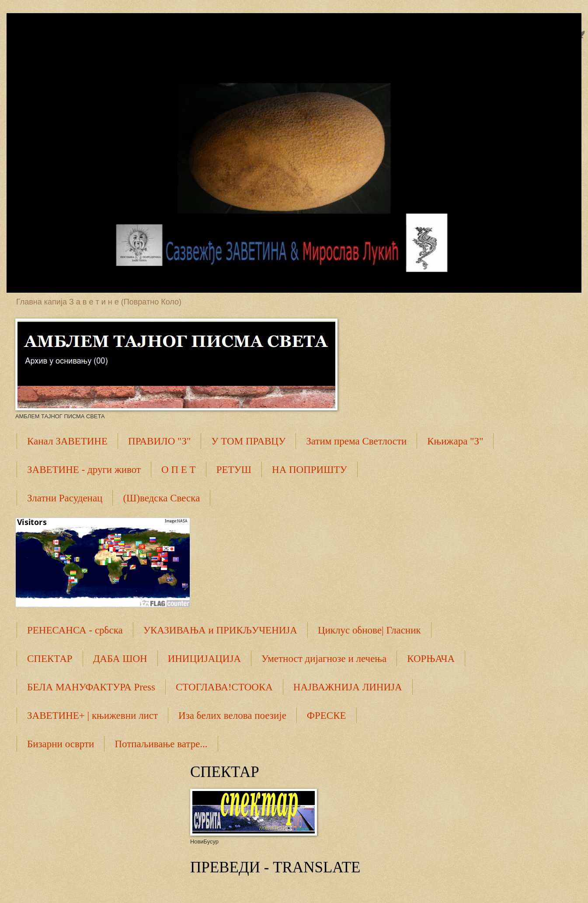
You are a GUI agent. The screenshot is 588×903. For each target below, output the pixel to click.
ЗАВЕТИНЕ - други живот (84, 470)
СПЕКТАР (50, 659)
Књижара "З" (455, 441)
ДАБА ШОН (120, 659)
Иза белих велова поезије (232, 716)
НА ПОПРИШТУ (310, 470)
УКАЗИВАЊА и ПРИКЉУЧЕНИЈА (220, 630)
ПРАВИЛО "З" (159, 441)
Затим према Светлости (356, 441)
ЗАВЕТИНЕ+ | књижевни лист (92, 716)
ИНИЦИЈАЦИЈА (204, 659)
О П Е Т (179, 470)
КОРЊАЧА (431, 659)
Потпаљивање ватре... (161, 744)
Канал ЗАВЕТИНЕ (67, 441)
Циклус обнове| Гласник (369, 630)
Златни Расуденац (65, 498)
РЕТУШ (234, 470)
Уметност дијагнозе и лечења (324, 659)
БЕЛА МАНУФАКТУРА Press (91, 687)
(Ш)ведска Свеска (161, 498)
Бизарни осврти (61, 744)
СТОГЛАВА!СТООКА (224, 687)
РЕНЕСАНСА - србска (75, 630)
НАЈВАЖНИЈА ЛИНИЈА (348, 687)
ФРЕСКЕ (327, 716)
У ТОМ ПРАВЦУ (248, 441)
